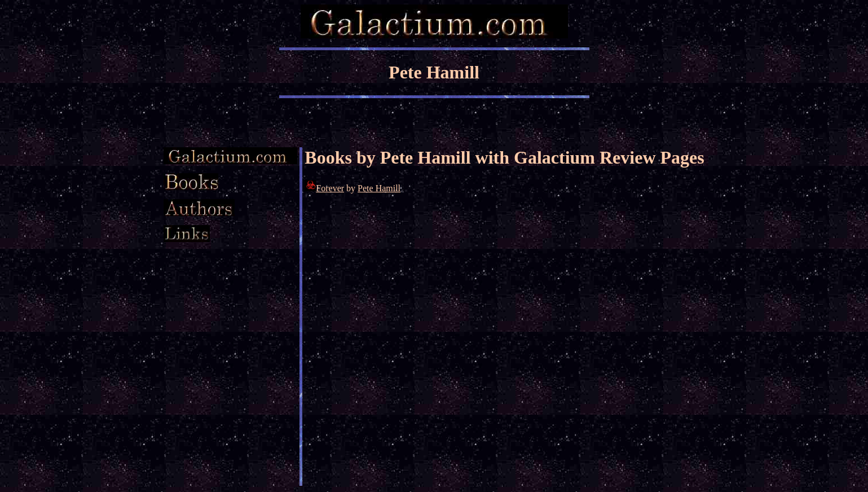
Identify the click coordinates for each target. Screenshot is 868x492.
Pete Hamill (379, 188)
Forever (330, 188)
